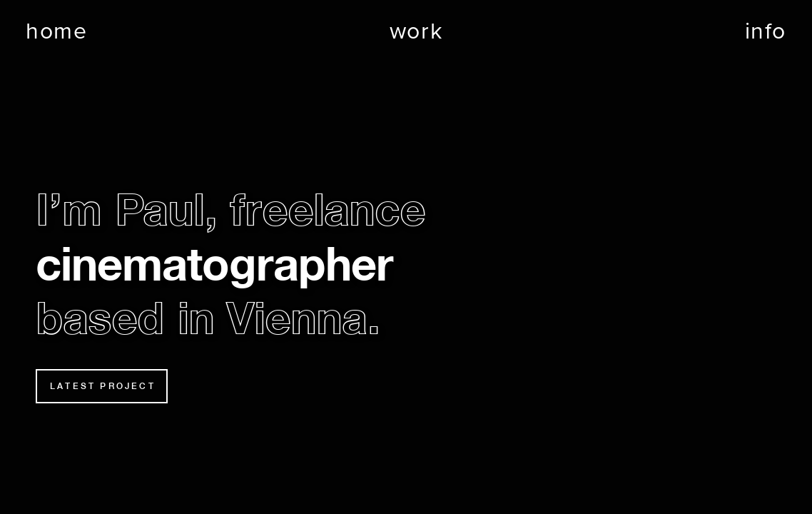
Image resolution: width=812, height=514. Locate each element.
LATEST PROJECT (103, 386)
